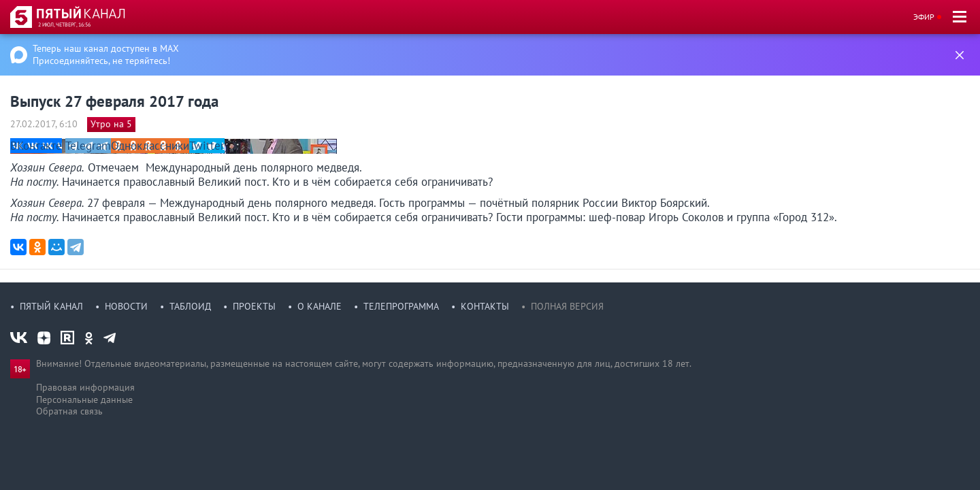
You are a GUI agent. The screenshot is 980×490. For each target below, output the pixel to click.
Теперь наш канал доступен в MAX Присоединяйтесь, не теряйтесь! (106, 54)
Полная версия (567, 306)
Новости (126, 306)
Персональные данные (84, 399)
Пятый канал (51, 306)
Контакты (485, 306)
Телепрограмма (401, 306)
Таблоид (190, 306)
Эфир (924, 17)
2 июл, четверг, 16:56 (64, 24)
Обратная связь (69, 411)
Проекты (254, 306)
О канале (320, 306)
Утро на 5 (111, 124)
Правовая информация (85, 387)
